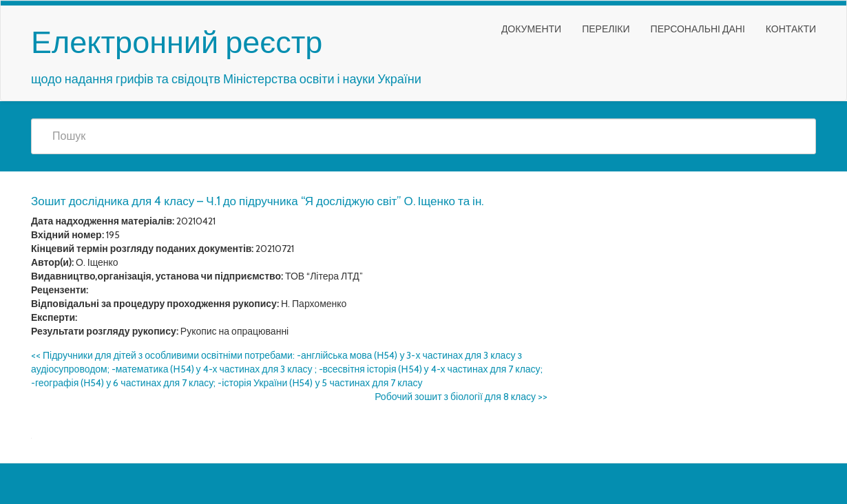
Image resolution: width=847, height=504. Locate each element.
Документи (531, 29)
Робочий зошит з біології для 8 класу (461, 397)
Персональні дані (698, 29)
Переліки (606, 29)
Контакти (791, 29)
